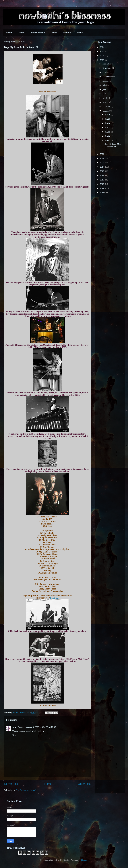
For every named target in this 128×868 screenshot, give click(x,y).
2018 (102, 171)
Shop (54, 33)
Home (9, 33)
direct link (54, 598)
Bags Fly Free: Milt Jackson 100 (113, 145)
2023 (102, 60)
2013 (102, 193)
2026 (102, 47)
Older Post (84, 784)
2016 (102, 180)
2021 (102, 158)
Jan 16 (108, 132)
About (21, 33)
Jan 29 (108, 115)
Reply (15, 735)
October (106, 72)
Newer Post (11, 784)
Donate (67, 33)
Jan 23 (108, 128)
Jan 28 (108, 119)
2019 (102, 167)
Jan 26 (108, 123)
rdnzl (15, 727)
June (105, 90)
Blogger (84, 860)
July (104, 85)
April (105, 98)
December (107, 64)
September (107, 77)
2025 (102, 51)
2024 (102, 56)
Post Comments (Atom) (26, 790)
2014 (102, 188)
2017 (102, 176)
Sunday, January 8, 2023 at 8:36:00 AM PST (37, 727)
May (105, 94)
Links (80, 33)
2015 (102, 184)
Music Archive (38, 33)
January (106, 111)
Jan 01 (108, 140)
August (106, 81)
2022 (102, 154)
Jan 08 (108, 136)
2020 (102, 163)
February (107, 107)
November (107, 68)
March (105, 102)
